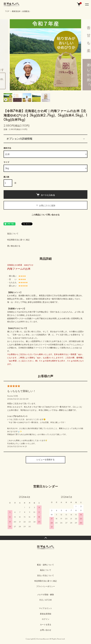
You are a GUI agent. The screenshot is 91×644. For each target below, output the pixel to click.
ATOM (48, 600)
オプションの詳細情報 (19, 139)
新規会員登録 (46, 614)
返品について (13, 234)
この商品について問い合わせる (46, 215)
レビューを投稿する (46, 460)
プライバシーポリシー (46, 586)
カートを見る (46, 625)
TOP (7, 11)
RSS (41, 600)
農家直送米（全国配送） (21, 11)
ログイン (46, 619)
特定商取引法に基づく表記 (18, 240)
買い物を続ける (14, 246)
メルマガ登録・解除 (45, 595)
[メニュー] (87, 4)
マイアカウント (45, 608)
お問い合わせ (46, 630)
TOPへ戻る (45, 538)
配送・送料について (45, 565)
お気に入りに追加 (45, 206)
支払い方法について (45, 576)
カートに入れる (45, 195)
